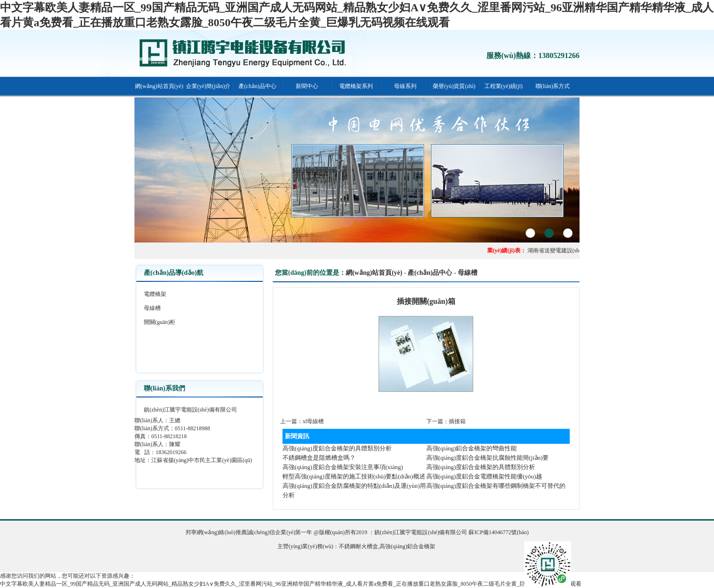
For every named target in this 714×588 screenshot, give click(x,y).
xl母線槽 (313, 421)
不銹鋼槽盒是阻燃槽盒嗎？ (319, 458)
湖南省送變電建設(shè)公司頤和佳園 (574, 250)
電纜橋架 (155, 294)
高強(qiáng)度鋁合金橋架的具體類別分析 (337, 448)
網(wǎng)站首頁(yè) (159, 86)
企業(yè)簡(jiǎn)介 (208, 86)
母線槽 (152, 308)
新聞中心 (307, 86)
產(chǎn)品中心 (257, 86)
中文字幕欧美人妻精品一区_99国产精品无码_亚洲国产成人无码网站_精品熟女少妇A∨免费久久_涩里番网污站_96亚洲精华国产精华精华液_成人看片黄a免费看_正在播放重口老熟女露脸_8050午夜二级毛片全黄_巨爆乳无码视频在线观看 (291, 584)
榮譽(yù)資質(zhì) (454, 86)
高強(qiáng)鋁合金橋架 (407, 546)
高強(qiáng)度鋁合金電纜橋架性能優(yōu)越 (484, 476)
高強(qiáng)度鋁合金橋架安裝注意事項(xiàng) (343, 467)
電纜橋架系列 (356, 86)
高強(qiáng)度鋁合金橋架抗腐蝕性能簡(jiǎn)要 (488, 458)
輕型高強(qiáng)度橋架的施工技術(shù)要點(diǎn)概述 (354, 476)
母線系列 (405, 86)
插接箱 (457, 421)
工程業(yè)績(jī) (504, 86)
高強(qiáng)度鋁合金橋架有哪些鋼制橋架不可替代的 (496, 486)
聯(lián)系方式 (553, 86)
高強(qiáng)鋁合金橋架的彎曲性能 (472, 448)
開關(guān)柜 (160, 322)
